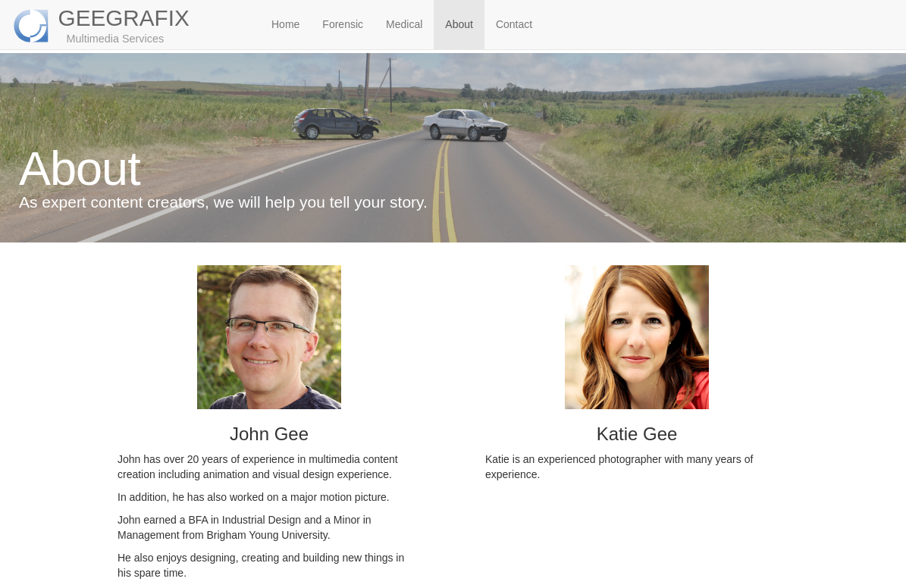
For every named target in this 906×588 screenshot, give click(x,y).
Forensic (343, 24)
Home (285, 24)
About (459, 24)
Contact (514, 24)
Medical (404, 24)
